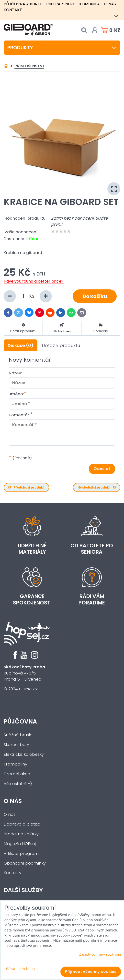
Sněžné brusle (18, 735)
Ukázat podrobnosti (20, 969)
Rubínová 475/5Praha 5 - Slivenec (24, 673)
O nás (110, 4)
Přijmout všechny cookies (91, 972)
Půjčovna (20, 721)
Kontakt (13, 10)
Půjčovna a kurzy (23, 4)
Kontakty (12, 873)
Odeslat (102, 469)
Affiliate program (21, 853)
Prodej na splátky (21, 834)
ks (28, 296)
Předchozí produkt (26, 487)
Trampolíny (15, 764)
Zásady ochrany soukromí (100, 954)
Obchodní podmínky (25, 863)
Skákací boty (16, 745)
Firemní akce (17, 774)
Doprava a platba (22, 824)
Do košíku (95, 296)
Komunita (90, 4)
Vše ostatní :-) (18, 784)
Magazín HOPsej (20, 844)
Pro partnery (61, 4)
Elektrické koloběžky (24, 754)
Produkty (62, 48)
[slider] (61, 231)
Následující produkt (97, 487)
